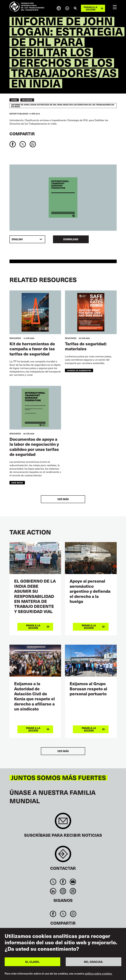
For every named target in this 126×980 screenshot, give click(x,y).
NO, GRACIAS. (94, 962)
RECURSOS (27, 100)
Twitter (53, 882)
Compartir (22, 134)
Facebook (63, 882)
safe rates (17, 483)
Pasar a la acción (91, 8)
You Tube (73, 882)
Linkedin (53, 891)
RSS (73, 891)
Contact (63, 856)
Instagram (63, 891)
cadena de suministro (79, 370)
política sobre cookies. (99, 973)
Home (14, 100)
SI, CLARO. (32, 962)
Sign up (63, 822)
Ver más (63, 499)
